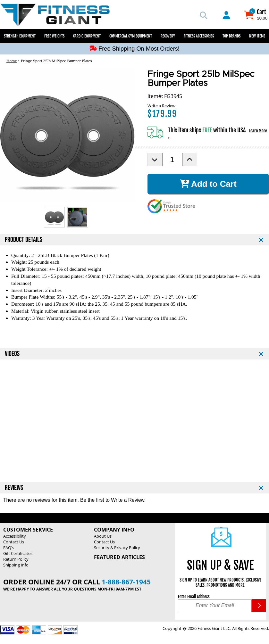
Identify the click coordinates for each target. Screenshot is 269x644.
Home (12, 61)
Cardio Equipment (87, 36)
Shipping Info (16, 565)
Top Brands (231, 36)
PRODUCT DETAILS (24, 240)
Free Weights (54, 36)
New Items (257, 36)
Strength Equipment (20, 36)
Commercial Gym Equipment (131, 36)
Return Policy (16, 559)
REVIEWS (14, 488)
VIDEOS (12, 354)
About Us (103, 536)
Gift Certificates (18, 553)
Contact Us (14, 542)
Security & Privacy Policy (117, 548)
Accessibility (15, 536)
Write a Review (161, 106)
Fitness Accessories (199, 36)
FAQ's (9, 548)
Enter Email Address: (194, 597)
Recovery (168, 36)
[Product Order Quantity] (172, 160)
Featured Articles (119, 557)
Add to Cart (208, 184)
